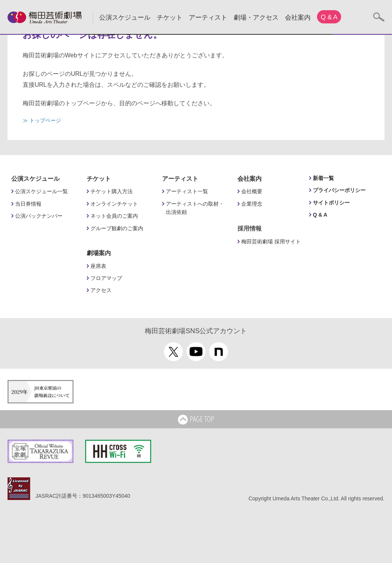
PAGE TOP (196, 420)
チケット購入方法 (112, 191)
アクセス (101, 290)
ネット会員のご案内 (114, 216)
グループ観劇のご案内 (117, 228)
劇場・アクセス (256, 18)
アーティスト (208, 18)
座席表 (98, 266)
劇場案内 (99, 253)
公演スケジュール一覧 (41, 191)
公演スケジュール (125, 18)
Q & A (329, 17)
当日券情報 (28, 204)
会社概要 (252, 191)
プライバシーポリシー (339, 190)
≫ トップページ (42, 120)
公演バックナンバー (39, 216)
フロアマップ (106, 278)
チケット (170, 18)
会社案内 (298, 18)
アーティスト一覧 (187, 191)
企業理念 (252, 204)
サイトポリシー (331, 203)
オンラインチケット (114, 204)
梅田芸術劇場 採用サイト (271, 242)
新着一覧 (323, 178)
